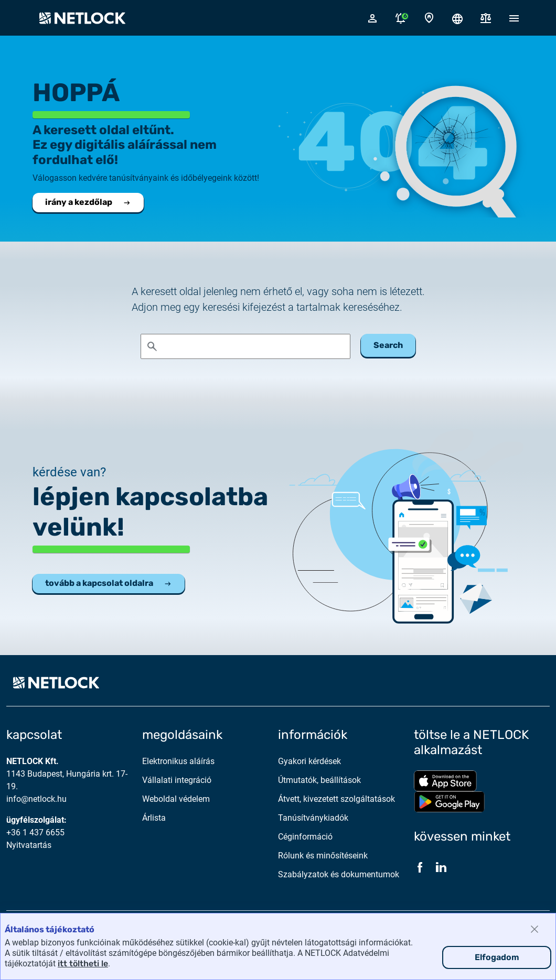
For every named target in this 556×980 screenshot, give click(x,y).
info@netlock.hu (36, 799)
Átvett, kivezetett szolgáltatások (336, 799)
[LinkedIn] (441, 867)
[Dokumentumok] (486, 18)
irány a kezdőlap (88, 202)
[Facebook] (420, 867)
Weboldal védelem (176, 799)
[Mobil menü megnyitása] (514, 18)
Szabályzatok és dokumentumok (339, 874)
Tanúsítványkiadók (313, 818)
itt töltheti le (83, 963)
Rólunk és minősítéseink (323, 856)
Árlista (154, 818)
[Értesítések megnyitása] (401, 18)
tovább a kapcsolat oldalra (109, 583)
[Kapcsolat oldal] (429, 18)
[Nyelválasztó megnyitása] (457, 18)
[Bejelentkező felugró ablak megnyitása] (372, 18)
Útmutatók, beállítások (319, 780)
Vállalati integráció (177, 780)
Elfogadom (497, 957)
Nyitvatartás (29, 845)
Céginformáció (305, 837)
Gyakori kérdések (309, 761)
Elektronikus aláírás (178, 761)
